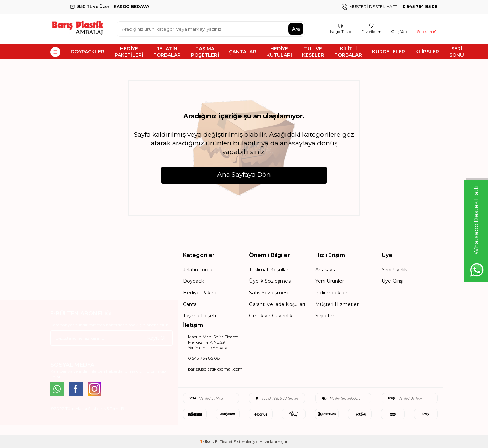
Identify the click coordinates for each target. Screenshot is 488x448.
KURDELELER (389, 52)
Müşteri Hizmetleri (337, 304)
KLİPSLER (427, 52)
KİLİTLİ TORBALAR (348, 52)
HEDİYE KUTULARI (279, 52)
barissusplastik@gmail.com (215, 369)
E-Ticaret (224, 441)
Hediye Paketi (200, 293)
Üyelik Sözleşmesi (270, 281)
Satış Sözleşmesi (269, 293)
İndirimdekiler (331, 293)
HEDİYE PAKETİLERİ (129, 52)
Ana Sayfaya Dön (244, 174)
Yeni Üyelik (394, 270)
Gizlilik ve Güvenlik (271, 316)
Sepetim (326, 316)
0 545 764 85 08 (204, 358)
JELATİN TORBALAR (167, 52)
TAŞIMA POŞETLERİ (205, 52)
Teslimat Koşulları (269, 270)
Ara (296, 29)
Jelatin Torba (198, 270)
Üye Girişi (393, 281)
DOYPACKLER (88, 52)
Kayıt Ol (156, 338)
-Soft (207, 441)
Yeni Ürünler (330, 281)
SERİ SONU (457, 52)
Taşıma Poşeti (199, 316)
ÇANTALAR (243, 52)
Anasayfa (326, 270)
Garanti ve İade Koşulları (277, 304)
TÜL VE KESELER (313, 52)
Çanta (190, 304)
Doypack (193, 281)
